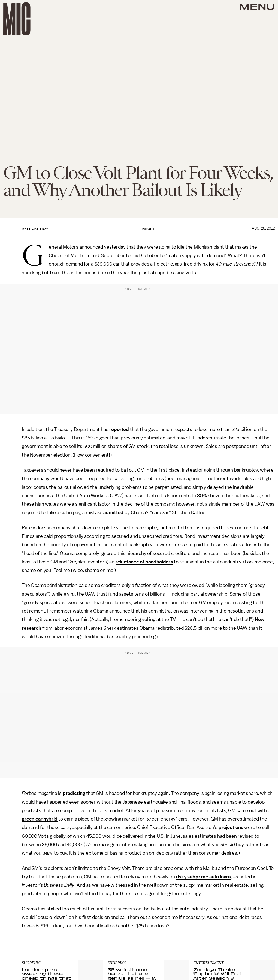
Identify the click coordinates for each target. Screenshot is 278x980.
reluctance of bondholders (144, 562)
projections (231, 827)
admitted (113, 512)
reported (119, 429)
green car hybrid (40, 819)
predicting (74, 793)
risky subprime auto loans (203, 877)
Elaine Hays (38, 229)
